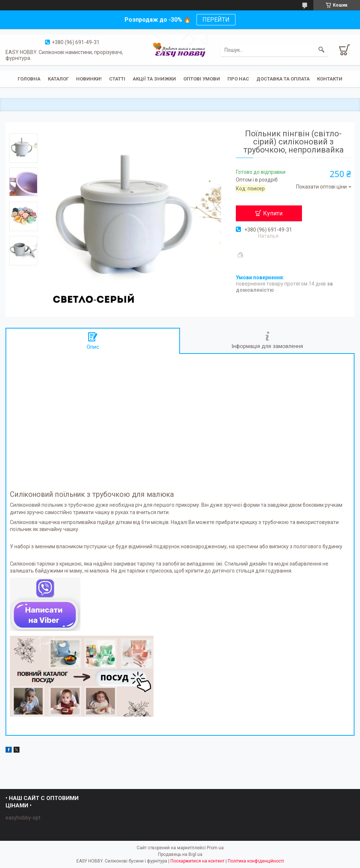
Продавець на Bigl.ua (180, 854)
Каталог (58, 79)
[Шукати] (321, 50)
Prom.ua (215, 848)
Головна (29, 79)
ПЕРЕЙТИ (216, 20)
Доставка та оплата (283, 79)
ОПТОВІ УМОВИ (202, 79)
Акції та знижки (154, 79)
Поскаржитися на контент (197, 861)
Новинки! (89, 79)
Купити (273, 213)
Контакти (330, 79)
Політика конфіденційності (256, 861)
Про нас (238, 79)
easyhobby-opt (23, 818)
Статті (117, 79)
